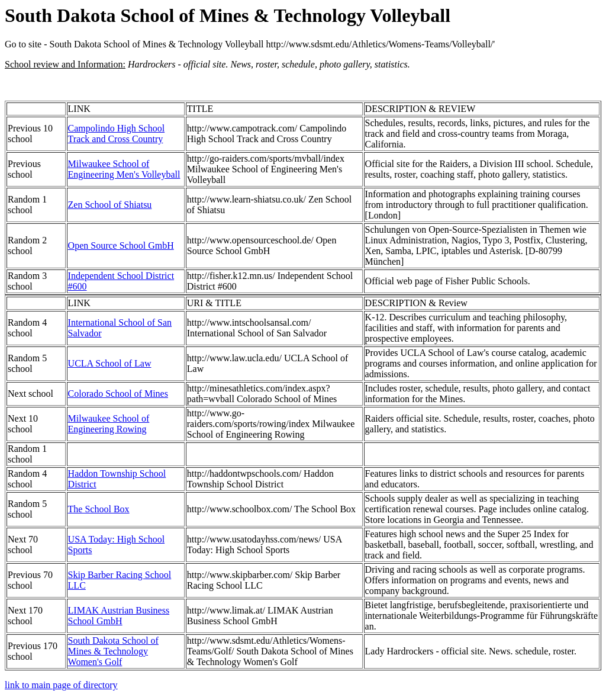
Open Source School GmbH (121, 245)
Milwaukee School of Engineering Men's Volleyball (124, 169)
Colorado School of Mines (118, 394)
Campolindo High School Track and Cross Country (117, 134)
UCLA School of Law (110, 363)
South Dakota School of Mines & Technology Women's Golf (113, 651)
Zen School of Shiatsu (110, 205)
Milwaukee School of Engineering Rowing (109, 424)
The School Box (99, 509)
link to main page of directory (61, 685)
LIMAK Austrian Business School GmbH (119, 616)
